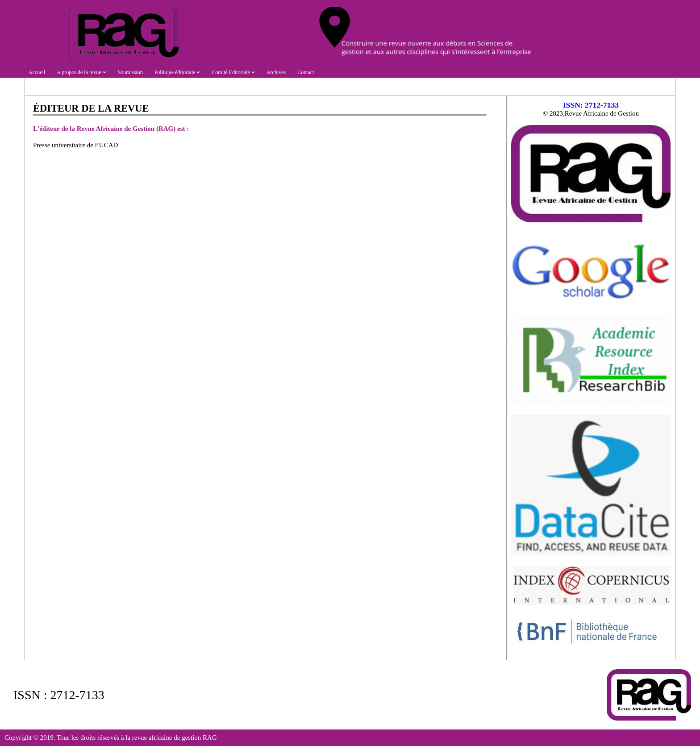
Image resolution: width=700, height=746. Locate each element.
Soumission (130, 72)
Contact (306, 72)
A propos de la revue (81, 72)
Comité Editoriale (233, 72)
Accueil (37, 72)
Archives (276, 72)
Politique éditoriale (177, 72)
